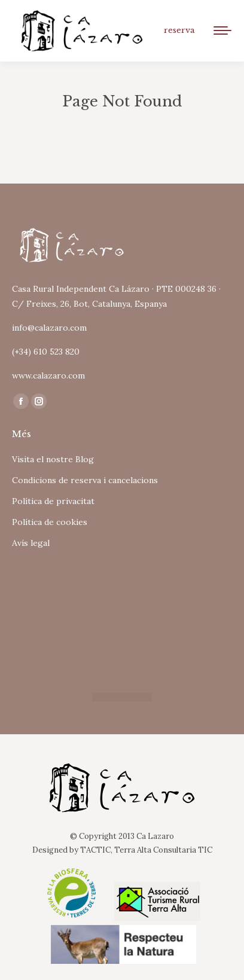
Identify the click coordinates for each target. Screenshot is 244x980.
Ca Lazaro (155, 836)
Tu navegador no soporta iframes (122, 616)
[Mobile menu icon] (222, 30)
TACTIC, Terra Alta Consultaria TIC (146, 850)
